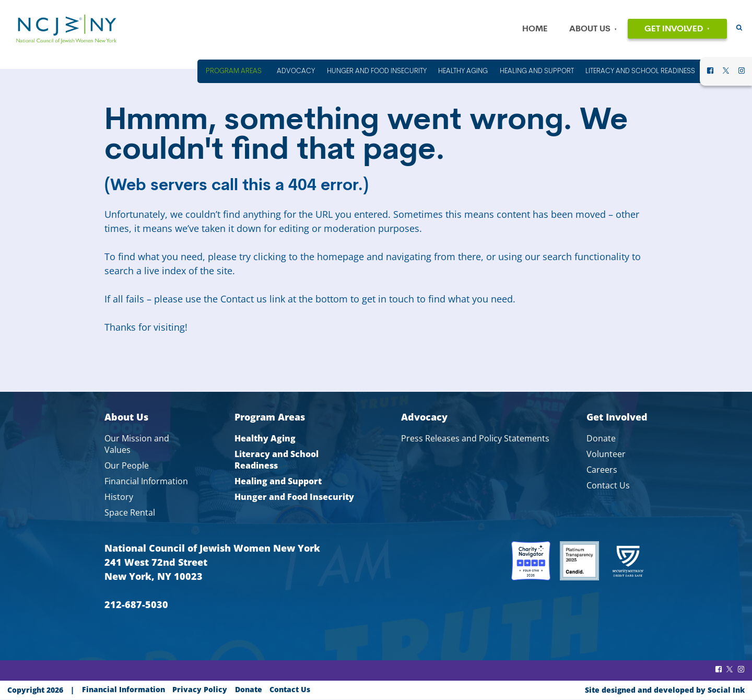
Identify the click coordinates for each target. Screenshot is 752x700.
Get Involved (674, 29)
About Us (590, 29)
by (665, 690)
